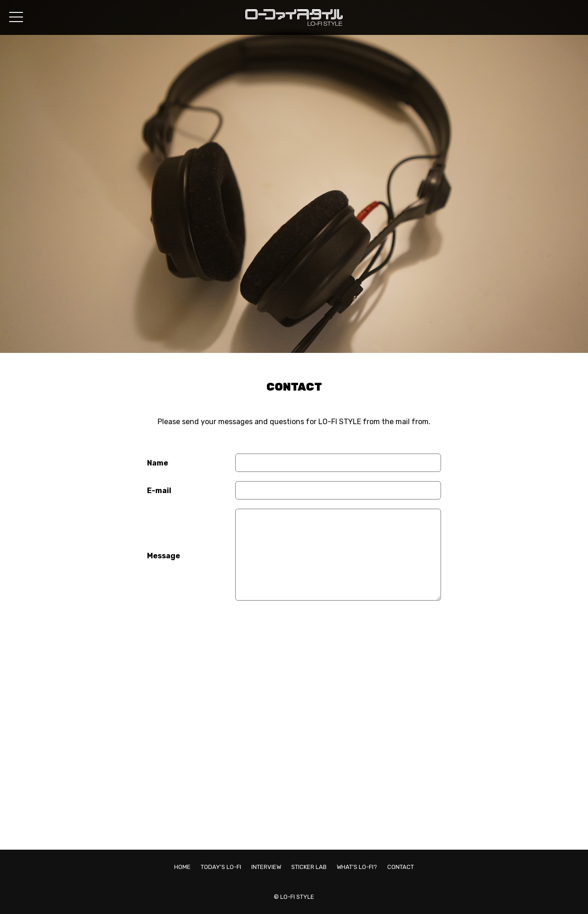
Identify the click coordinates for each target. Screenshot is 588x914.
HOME (182, 867)
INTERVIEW (266, 867)
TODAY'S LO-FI (221, 867)
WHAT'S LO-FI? (357, 867)
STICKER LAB (309, 867)
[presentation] (305, 630)
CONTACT (401, 867)
